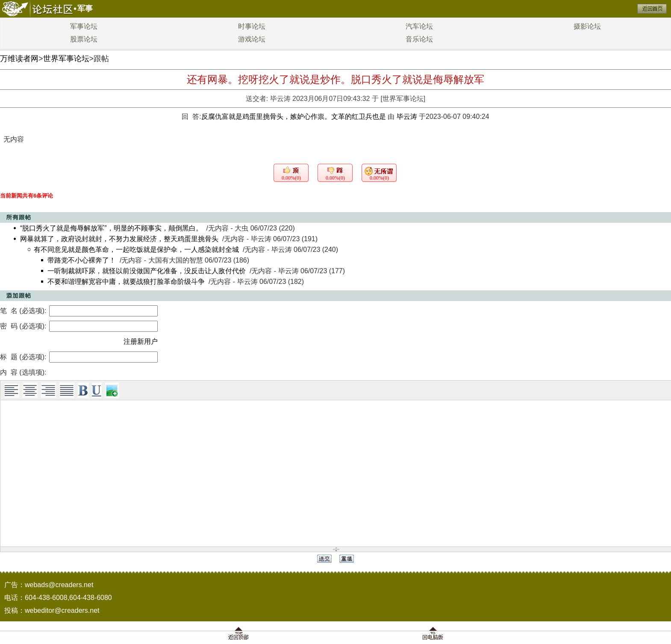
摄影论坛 (587, 26)
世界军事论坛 (66, 59)
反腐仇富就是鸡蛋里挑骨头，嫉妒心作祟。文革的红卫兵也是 (294, 117)
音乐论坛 (419, 39)
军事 (85, 9)
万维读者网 (19, 59)
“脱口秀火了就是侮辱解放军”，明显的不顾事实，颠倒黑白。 (111, 228)
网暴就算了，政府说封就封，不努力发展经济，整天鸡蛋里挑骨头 (119, 239)
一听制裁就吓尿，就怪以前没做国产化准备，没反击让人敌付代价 (147, 271)
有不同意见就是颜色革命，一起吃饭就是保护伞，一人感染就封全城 (136, 250)
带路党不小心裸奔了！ (82, 260)
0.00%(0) (291, 178)
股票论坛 (84, 39)
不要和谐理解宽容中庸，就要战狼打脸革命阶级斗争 (126, 282)
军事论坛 (84, 26)
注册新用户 (141, 341)
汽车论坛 (419, 26)
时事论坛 (252, 26)
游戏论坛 (252, 39)
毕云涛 (280, 99)
